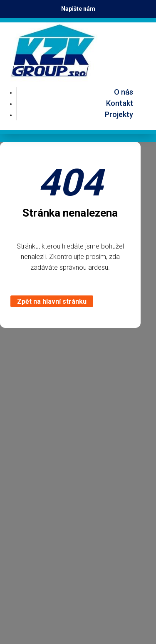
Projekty (119, 114)
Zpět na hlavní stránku (52, 301)
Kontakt (120, 103)
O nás (124, 92)
